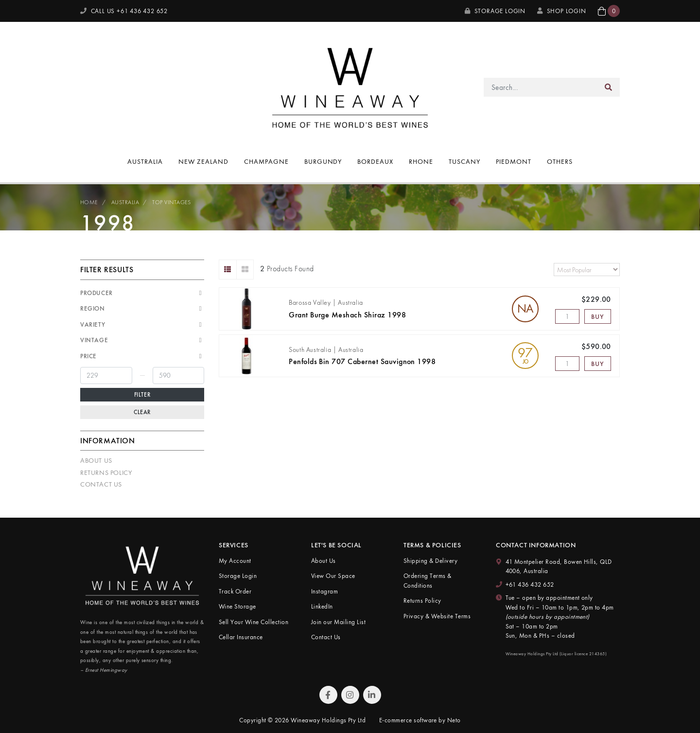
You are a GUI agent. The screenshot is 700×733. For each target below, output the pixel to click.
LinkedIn (322, 606)
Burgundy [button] (323, 161)
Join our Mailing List (338, 622)
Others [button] (560, 161)
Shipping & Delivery (430, 561)
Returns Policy (106, 472)
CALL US (124, 11)
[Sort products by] (587, 270)
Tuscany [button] (464, 161)
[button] (609, 11)
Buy (597, 316)
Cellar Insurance (241, 637)
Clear (142, 412)
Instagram (324, 591)
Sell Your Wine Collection (254, 622)
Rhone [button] (421, 161)
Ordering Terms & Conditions (428, 581)
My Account (235, 561)
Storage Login (495, 11)
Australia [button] (145, 161)
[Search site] (609, 87)
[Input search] (541, 87)
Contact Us (101, 484)
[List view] (228, 270)
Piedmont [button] (514, 161)
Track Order (235, 591)
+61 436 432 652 (530, 585)
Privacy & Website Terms (437, 616)
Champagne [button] (266, 161)
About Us (96, 460)
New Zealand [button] (203, 161)
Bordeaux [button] (375, 161)
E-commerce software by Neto (420, 720)
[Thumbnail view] (245, 270)
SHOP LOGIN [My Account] (562, 11)
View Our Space (333, 576)
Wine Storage (237, 606)
